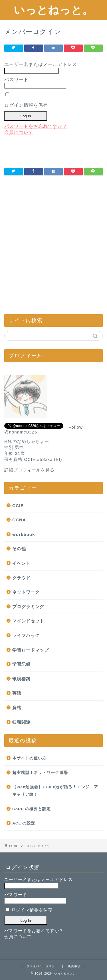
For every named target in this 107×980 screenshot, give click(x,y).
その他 (19, 549)
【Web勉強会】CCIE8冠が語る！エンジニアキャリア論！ (55, 791)
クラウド (21, 578)
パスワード (16, 79)
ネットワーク (26, 592)
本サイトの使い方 (29, 758)
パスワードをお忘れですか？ (36, 126)
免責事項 (74, 966)
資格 (17, 708)
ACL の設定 (24, 823)
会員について (19, 132)
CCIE (18, 506)
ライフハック (26, 635)
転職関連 (21, 722)
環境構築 (21, 679)
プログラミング (28, 607)
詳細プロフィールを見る (29, 470)
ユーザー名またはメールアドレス (41, 64)
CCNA (19, 520)
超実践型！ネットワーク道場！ (42, 773)
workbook (24, 534)
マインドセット (28, 621)
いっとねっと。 (53, 10)
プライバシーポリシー (42, 966)
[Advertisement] (53, 251)
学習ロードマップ (31, 650)
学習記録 (21, 664)
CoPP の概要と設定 (32, 809)
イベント (21, 563)
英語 (17, 693)
